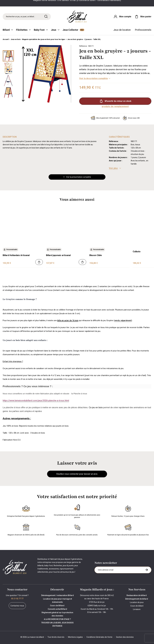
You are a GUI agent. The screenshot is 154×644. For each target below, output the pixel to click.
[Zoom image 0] (46, 74)
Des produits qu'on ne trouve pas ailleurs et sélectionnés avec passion (77, 511)
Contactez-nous (17, 606)
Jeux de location (122, 30)
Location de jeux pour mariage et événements (57, 600)
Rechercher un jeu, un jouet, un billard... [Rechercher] (21, 17)
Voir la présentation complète (77, 177)
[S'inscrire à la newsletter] (147, 570)
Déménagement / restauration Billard (57, 595)
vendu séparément (123, 320)
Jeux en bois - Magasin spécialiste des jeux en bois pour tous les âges (38, 39)
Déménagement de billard (137, 599)
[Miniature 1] (8, 68)
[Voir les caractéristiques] (115, 168)
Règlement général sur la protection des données (57, 614)
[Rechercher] (46, 16)
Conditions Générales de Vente (99, 637)
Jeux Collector (73, 30)
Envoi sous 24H (131, 118)
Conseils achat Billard (57, 609)
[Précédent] (8, 47)
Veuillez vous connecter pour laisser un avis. (77, 474)
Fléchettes (23, 30)
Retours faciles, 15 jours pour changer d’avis (128, 511)
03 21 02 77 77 (17, 599)
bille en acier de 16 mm (68, 320)
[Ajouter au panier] (39, 262)
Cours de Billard (57, 606)
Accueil (6, 39)
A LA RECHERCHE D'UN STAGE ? (57, 619)
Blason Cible (96, 255)
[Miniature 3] (8, 93)
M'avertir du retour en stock (115, 101)
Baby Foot (41, 30)
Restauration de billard (137, 595)
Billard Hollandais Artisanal (16, 255)
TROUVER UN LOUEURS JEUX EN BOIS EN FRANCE (57, 624)
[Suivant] (8, 100)
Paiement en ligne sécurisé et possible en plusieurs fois (128, 529)
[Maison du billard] (77, 17)
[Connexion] (122, 17)
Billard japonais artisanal (58, 255)
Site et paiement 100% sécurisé (105, 118)
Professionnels (143, 30)
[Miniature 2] (8, 81)
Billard (8, 30)
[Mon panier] (143, 17)
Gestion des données (125, 637)
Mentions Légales (75, 637)
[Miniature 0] (8, 56)
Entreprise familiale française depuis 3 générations (26, 511)
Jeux (55, 30)
